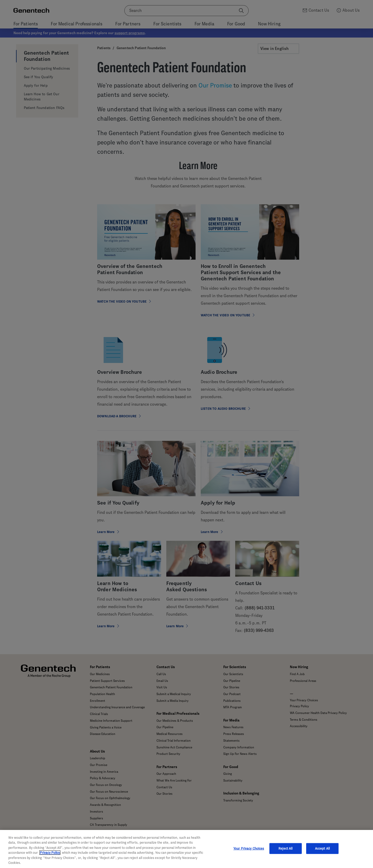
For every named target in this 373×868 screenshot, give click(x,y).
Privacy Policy (50, 853)
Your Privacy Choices (249, 848)
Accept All (322, 848)
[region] (187, 849)
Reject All (285, 848)
